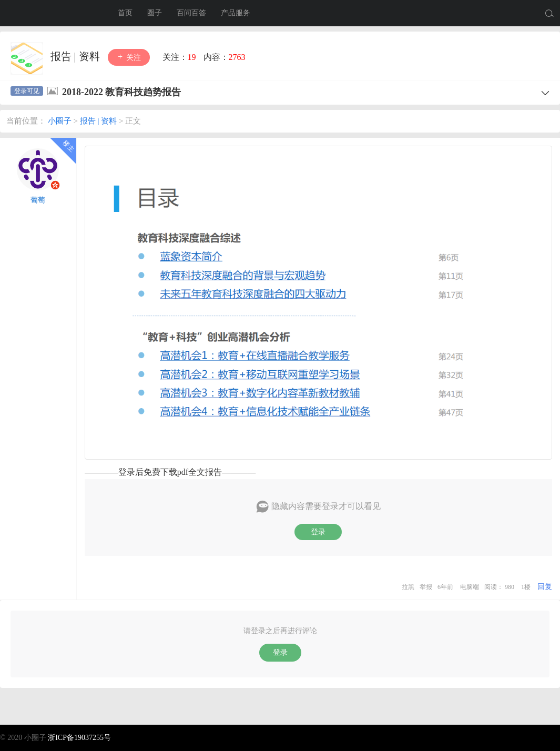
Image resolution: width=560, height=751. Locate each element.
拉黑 (408, 587)
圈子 (155, 13)
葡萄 (38, 200)
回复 (545, 587)
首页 (125, 13)
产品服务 (236, 13)
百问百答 (191, 13)
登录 (318, 532)
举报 (426, 587)
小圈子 (53, 13)
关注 (129, 57)
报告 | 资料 (77, 56)
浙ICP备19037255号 (79, 738)
